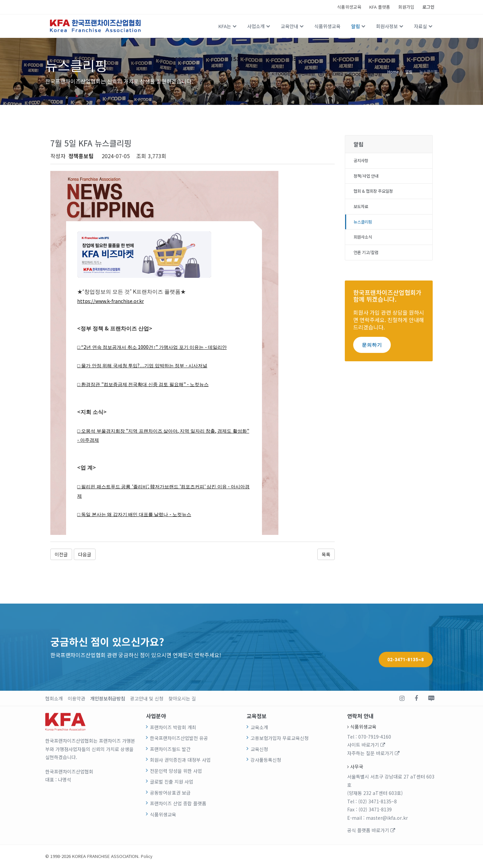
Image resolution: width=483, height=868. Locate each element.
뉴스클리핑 (428, 71)
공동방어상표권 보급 (170, 793)
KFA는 (225, 26)
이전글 (61, 555)
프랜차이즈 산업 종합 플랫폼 (178, 804)
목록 (326, 555)
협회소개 (54, 699)
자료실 (420, 26)
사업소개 (256, 26)
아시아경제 (94, 496)
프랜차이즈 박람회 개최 (173, 728)
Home (393, 71)
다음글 (85, 555)
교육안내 (289, 26)
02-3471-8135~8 (406, 647)
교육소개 (259, 728)
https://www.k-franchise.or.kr (113, 301)
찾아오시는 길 (182, 699)
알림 (356, 26)
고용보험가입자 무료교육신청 (280, 738)
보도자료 (362, 210)
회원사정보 (387, 26)
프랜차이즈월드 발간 (170, 749)
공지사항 (362, 161)
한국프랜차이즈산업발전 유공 (179, 738)
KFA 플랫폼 (380, 7)
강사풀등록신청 (266, 760)
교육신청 (259, 749)
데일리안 (237, 347)
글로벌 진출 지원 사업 (172, 782)
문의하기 (372, 351)
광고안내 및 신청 (147, 699)
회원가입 (406, 7)
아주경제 (118, 440)
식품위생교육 (349, 7)
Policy (147, 856)
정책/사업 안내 (368, 178)
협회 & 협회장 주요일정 (377, 194)
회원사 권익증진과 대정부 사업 (180, 760)
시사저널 (215, 365)
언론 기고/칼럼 (368, 259)
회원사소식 (364, 243)
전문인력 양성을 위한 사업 (176, 771)
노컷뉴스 (217, 384)
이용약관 (76, 699)
